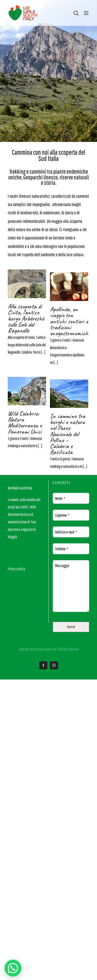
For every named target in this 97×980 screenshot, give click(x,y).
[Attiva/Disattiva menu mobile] (87, 13)
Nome (60, 498)
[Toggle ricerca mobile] (76, 13)
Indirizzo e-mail (66, 532)
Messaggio (62, 566)
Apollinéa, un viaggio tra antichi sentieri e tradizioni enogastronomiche (29, 420)
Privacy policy (17, 569)
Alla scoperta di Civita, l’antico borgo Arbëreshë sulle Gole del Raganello (26, 318)
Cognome (62, 515)
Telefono (62, 549)
